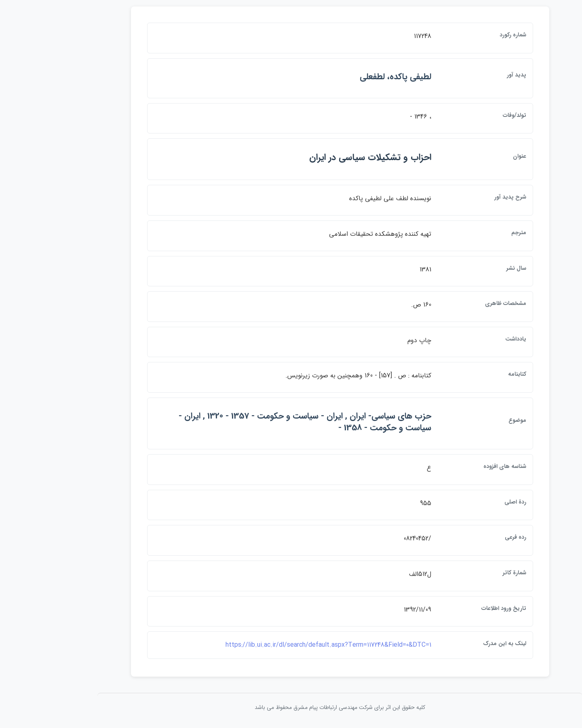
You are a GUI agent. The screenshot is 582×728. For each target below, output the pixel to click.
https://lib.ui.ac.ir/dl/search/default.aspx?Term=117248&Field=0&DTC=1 (279, 645)
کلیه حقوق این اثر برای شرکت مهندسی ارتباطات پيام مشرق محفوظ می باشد (291, 707)
